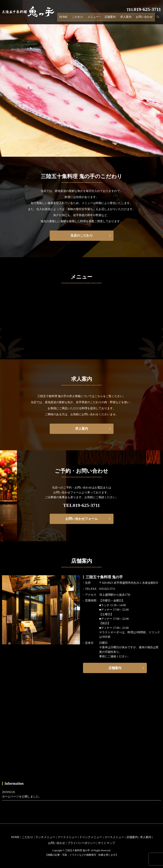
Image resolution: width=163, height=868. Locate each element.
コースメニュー (114, 837)
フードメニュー (67, 837)
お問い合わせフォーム (82, 519)
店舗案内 (114, 18)
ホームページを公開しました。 (22, 797)
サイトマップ (106, 843)
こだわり (83, 18)
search (160, 18)
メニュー (97, 18)
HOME (70, 18)
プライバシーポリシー (82, 843)
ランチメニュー (45, 837)
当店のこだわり (82, 235)
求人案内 (128, 18)
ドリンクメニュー (91, 837)
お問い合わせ (145, 18)
